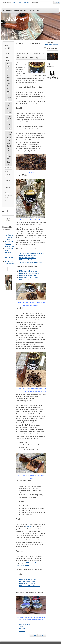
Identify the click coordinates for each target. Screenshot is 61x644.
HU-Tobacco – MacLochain (27, 258)
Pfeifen (7, 57)
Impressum (34, 11)
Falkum (9, 71)
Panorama (8, 168)
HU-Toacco (22, 629)
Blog (6, 171)
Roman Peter (9, 126)
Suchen (57, 3)
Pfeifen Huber (9, 133)
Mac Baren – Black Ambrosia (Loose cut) (32, 253)
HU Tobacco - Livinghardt (27, 584)
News (7, 184)
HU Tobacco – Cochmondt (27, 256)
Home (7, 54)
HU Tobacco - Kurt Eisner (27, 280)
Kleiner (26, 3)
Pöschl (9, 113)
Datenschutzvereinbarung (15, 11)
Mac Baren (9, 93)
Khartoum (22, 631)
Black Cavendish (24, 624)
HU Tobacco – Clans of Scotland (29, 586)
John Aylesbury (9, 86)
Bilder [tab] (5, 269)
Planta (9, 109)
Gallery (7, 201)
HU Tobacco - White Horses (28, 271)
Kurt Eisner (29, 527)
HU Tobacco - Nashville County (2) (30, 273)
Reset (21, 3)
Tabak (7, 60)
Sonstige (9, 163)
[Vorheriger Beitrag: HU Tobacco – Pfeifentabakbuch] (34, 636)
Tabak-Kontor (9, 139)
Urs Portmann (9, 156)
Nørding (9, 99)
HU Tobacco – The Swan (27, 260)
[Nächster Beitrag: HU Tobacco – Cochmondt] (42, 636)
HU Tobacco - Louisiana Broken (29, 278)
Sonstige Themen (8, 176)
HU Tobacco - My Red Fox (27, 275)
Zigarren (8, 180)
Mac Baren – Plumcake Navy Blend (30, 262)
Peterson (9, 104)
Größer (15, 3)
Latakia (21, 626)
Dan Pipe (9, 65)
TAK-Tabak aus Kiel (9, 147)
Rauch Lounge (9, 118)
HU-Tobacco (9, 78)
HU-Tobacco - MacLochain (27, 581)
